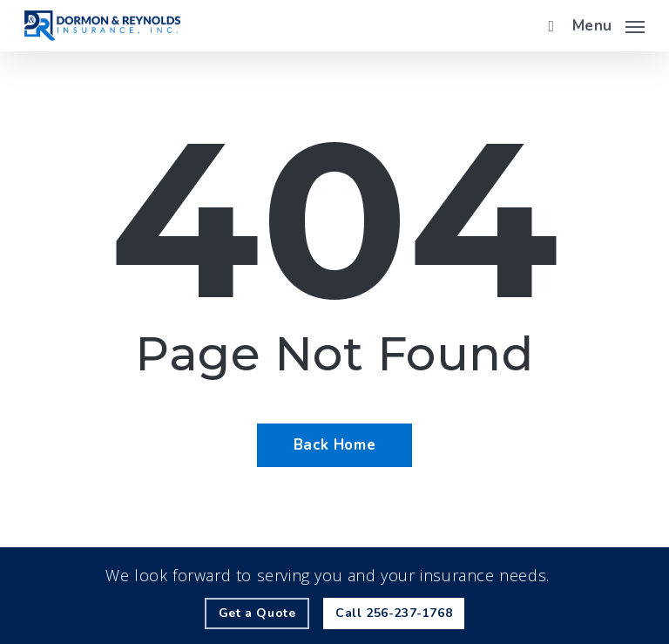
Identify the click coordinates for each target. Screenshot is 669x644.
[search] (547, 26)
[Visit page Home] (102, 26)
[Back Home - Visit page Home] (334, 445)
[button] (608, 24)
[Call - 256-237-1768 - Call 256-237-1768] (394, 613)
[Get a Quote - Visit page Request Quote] (257, 613)
